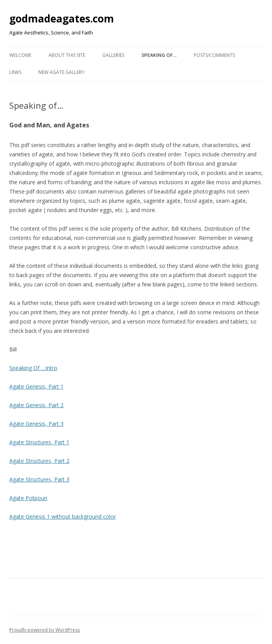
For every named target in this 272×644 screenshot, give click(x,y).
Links (15, 72)
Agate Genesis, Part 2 (36, 405)
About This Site (67, 55)
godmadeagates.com (62, 19)
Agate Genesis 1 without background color (63, 516)
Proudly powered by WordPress (45, 630)
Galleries (113, 55)
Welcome (20, 55)
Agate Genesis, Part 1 (36, 386)
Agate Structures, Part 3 (39, 479)
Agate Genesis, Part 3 (36, 424)
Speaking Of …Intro (33, 368)
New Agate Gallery (61, 72)
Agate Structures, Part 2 (39, 461)
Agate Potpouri (28, 498)
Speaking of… (159, 55)
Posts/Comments (214, 55)
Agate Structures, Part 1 (39, 442)
